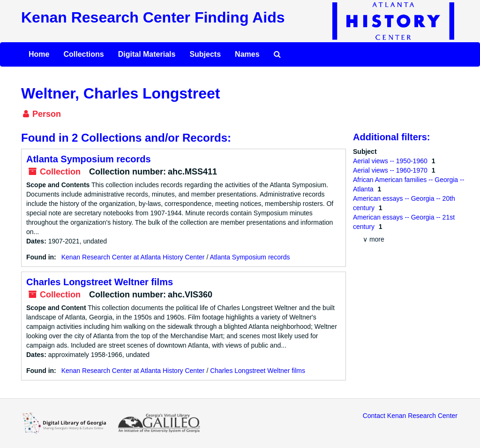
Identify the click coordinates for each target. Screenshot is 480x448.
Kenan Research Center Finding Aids (153, 17)
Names (247, 54)
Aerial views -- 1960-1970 (391, 170)
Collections (83, 54)
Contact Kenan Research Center (410, 416)
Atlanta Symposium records (89, 159)
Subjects (205, 54)
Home (39, 54)
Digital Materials (147, 54)
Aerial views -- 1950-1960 (391, 161)
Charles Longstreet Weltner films (100, 282)
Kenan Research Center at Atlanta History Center (133, 257)
